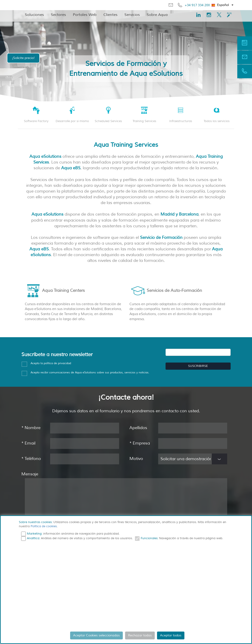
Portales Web (85, 15)
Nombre (31, 428)
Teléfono (31, 459)
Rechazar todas (140, 635)
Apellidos (138, 428)
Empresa (140, 443)
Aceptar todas (171, 635)
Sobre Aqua (157, 15)
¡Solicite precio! (23, 58)
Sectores (58, 15)
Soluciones (34, 15)
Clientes (110, 15)
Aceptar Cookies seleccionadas (96, 635)
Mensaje (30, 474)
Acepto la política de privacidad (51, 363)
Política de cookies (44, 526)
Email (28, 443)
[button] (223, 5)
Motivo (136, 459)
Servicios (132, 15)
